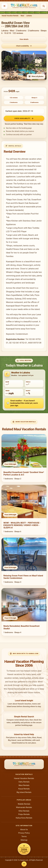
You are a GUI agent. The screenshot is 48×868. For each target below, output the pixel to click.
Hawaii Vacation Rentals (10, 16)
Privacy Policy (24, 833)
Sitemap (24, 840)
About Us (24, 830)
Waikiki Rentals (24, 804)
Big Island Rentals (24, 792)
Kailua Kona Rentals (24, 818)
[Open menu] (4, 6)
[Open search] (44, 6)
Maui (22, 16)
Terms (24, 836)
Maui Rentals (24, 785)
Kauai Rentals (24, 789)
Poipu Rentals (24, 814)
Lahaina (29, 16)
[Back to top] (24, 864)
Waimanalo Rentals (24, 807)
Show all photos (36, 76)
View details (24, 39)
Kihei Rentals (24, 811)
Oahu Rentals (24, 782)
